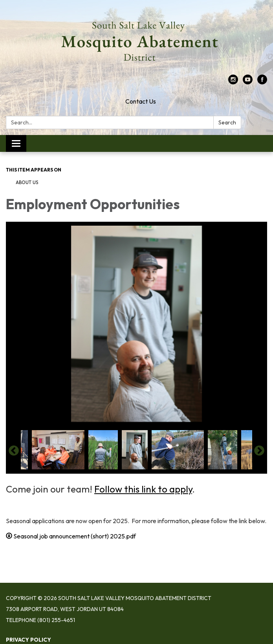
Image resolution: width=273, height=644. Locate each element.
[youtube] (248, 82)
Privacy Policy (28, 640)
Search (227, 122)
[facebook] (262, 82)
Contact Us (141, 101)
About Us (27, 182)
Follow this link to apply (143, 489)
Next (259, 451)
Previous (14, 451)
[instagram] (233, 82)
